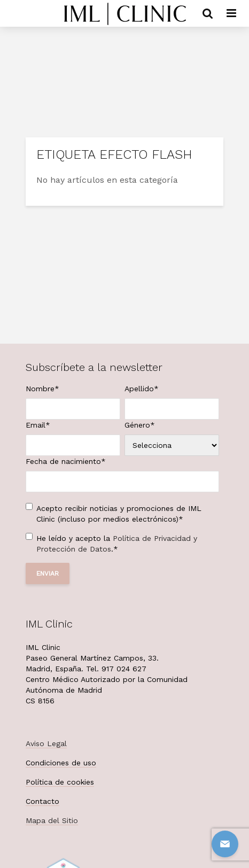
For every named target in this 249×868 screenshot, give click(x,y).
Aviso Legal (46, 743)
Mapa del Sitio (52, 820)
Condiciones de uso (61, 763)
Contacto (42, 801)
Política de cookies (60, 782)
